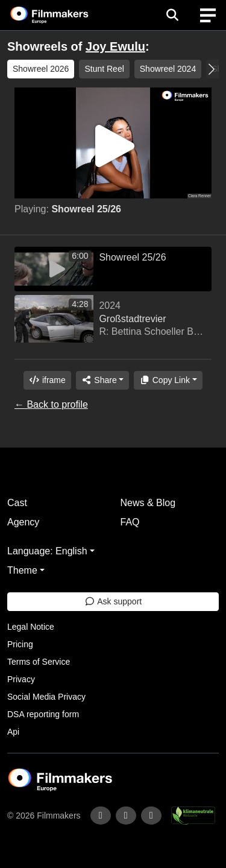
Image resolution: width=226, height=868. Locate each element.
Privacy (21, 679)
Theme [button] (22, 570)
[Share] (102, 380)
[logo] (64, 15)
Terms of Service (39, 662)
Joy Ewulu (115, 46)
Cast (17, 503)
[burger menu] (208, 15)
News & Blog (148, 503)
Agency (23, 522)
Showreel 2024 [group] (168, 69)
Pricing (20, 644)
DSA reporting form (43, 714)
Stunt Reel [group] (104, 69)
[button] (211, 69)
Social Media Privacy (46, 697)
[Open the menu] (172, 15)
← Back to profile (51, 404)
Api (13, 732)
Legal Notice (31, 627)
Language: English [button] (47, 551)
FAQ (130, 522)
